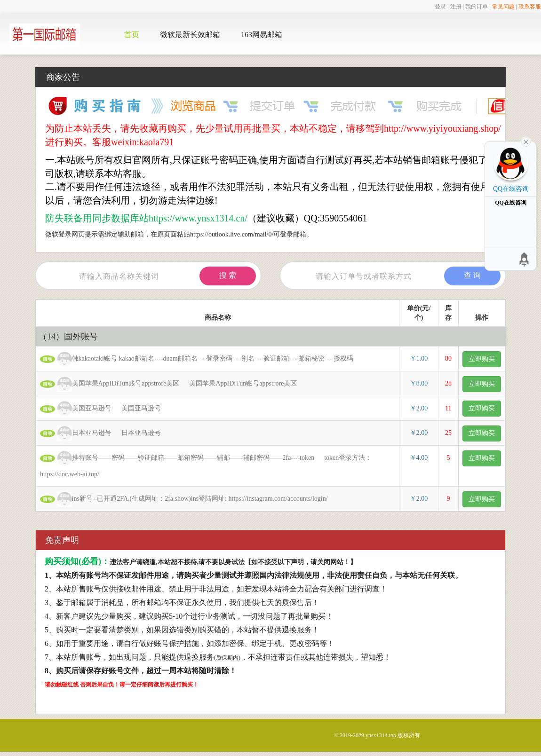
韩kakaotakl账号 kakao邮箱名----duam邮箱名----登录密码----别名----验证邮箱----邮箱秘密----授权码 (202, 359)
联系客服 (530, 7)
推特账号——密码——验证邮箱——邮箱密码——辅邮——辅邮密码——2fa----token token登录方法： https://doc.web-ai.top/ (206, 464)
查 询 (472, 275)
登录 (440, 7)
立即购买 (482, 359)
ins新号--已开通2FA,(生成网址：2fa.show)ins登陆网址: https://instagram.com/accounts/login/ (189, 499)
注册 (456, 7)
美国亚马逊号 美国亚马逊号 (100, 409)
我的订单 (477, 7)
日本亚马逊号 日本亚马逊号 (100, 433)
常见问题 (503, 7)
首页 (132, 35)
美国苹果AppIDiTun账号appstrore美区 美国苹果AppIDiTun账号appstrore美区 (168, 384)
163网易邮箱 (262, 35)
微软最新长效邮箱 (190, 35)
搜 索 (228, 275)
